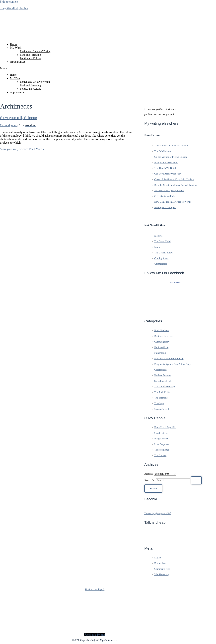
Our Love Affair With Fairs (168, 174)
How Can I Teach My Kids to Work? (173, 202)
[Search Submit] (196, 480)
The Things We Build (165, 168)
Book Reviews (162, 330)
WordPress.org (162, 574)
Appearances (18, 62)
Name (157, 247)
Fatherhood (160, 353)
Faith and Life (161, 347)
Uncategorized (162, 409)
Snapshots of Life (163, 381)
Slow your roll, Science (19, 118)
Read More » (22, 149)
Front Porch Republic (165, 427)
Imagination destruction (166, 163)
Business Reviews (163, 336)
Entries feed (160, 563)
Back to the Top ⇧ (95, 589)
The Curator (160, 455)
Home (14, 44)
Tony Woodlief (175, 282)
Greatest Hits (161, 370)
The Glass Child (162, 241)
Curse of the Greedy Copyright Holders (174, 179)
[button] (95, 68)
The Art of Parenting (165, 387)
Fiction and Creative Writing (35, 51)
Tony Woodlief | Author (14, 8)
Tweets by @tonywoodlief (158, 513)
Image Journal (161, 439)
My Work (16, 48)
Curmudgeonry (9, 125)
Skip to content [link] (9, 2)
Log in (158, 558)
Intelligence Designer (165, 207)
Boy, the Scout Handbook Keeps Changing (176, 185)
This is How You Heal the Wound (171, 146)
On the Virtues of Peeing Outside (171, 157)
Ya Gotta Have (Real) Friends (169, 190)
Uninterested (161, 264)
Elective (158, 236)
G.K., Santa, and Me (165, 196)
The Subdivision (163, 151)
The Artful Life (162, 392)
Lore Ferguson (162, 444)
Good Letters (161, 433)
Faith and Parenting (30, 55)
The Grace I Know (164, 253)
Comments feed (162, 569)
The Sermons (161, 398)
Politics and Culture (31, 58)
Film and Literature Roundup (169, 358)
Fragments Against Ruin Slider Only (173, 364)
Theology (159, 403)
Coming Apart (161, 258)
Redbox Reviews (163, 375)
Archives (149, 474)
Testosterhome (162, 450)
